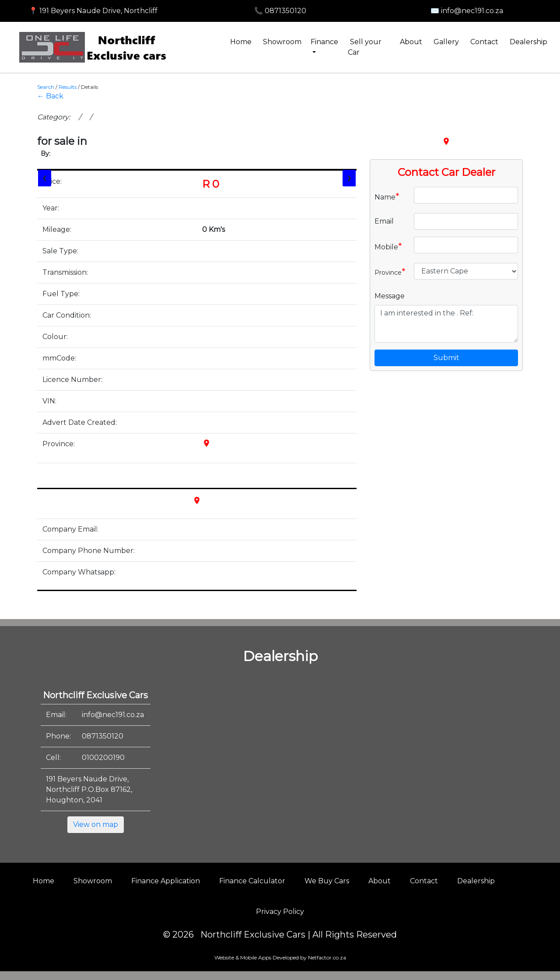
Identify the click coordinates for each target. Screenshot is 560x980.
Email (384, 221)
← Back (50, 96)
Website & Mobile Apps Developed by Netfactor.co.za (280, 957)
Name (387, 196)
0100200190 (103, 758)
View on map (96, 824)
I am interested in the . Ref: (446, 324)
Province (390, 272)
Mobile (388, 246)
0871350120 (103, 736)
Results (68, 87)
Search (46, 87)
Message (390, 296)
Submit (446, 358)
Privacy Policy (280, 912)
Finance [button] (324, 42)
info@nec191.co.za (113, 715)
